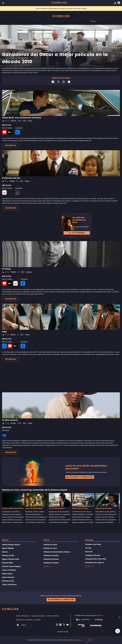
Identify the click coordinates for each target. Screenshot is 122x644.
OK (89, 640)
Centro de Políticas (77, 640)
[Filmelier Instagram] (57, 625)
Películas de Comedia (51, 556)
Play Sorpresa (77, 233)
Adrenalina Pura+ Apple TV (95, 563)
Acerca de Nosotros (23, 616)
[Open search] (118, 631)
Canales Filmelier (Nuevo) (11, 545)
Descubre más (11, 145)
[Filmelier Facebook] (60, 625)
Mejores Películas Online (10, 559)
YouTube (88, 548)
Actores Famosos (8, 577)
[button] (30, 625)
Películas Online (7, 563)
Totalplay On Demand (93, 555)
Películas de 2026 (8, 556)
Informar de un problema (24, 620)
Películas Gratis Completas (11, 566)
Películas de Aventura (51, 563)
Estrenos (5, 552)
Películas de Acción (50, 545)
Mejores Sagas (7, 574)
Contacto (37, 620)
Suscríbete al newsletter (80, 477)
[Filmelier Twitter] (64, 625)
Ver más (48, 566)
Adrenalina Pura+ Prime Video (96, 559)
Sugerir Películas (8, 548)
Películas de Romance (51, 559)
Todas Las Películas (9, 570)
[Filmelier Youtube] (68, 625)
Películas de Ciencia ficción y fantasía (57, 552)
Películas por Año (8, 581)
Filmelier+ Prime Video (93, 544)
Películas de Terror (50, 548)
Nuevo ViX (89, 552)
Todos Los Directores (9, 585)
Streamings (89, 540)
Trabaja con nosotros (38, 616)
